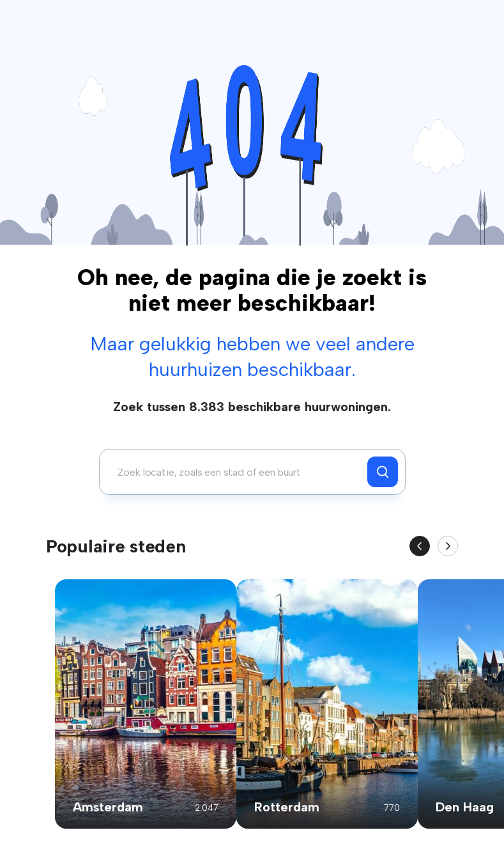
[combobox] (237, 472)
